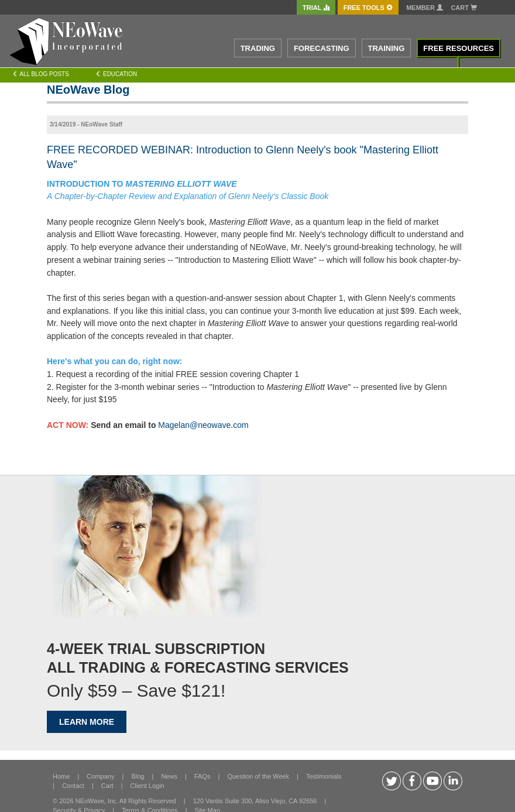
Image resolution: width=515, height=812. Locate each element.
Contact (73, 786)
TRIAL (316, 8)
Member (425, 8)
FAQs (202, 776)
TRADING (258, 48)
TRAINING (387, 48)
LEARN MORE (87, 722)
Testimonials (324, 776)
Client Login (147, 786)
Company (100, 776)
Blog (138, 776)
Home (61, 776)
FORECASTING (322, 48)
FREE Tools (368, 8)
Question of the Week (258, 776)
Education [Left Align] (116, 74)
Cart (464, 8)
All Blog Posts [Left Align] (41, 74)
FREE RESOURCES (459, 48)
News (169, 776)
